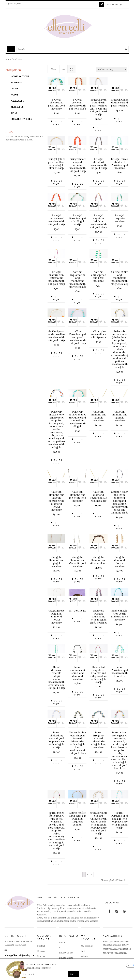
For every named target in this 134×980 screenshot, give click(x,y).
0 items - (114, 5)
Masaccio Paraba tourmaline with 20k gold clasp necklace (99, 614)
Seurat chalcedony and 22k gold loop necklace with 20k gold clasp (56, 737)
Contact (41, 943)
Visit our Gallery (21, 137)
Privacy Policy (66, 950)
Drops (14, 88)
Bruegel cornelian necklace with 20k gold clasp (78, 104)
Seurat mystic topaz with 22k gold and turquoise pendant (77, 816)
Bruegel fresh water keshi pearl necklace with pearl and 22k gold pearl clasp (99, 107)
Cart (83, 948)
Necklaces (17, 101)
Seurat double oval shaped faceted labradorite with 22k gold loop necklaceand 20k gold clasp (78, 740)
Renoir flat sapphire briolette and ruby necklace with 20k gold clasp (99, 672)
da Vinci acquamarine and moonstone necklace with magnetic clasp (78, 265)
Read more (73, 597)
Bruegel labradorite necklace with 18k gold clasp (98, 164)
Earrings (16, 82)
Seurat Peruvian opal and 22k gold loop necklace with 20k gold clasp (120, 817)
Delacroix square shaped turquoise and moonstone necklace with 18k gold (78, 416)
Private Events (66, 955)
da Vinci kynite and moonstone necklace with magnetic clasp (120, 263)
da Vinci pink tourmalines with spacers (98, 316)
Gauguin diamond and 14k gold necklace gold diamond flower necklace (57, 498)
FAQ (61, 945)
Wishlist (85, 953)
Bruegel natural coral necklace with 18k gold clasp (56, 220)
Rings (14, 113)
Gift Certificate (77, 608)
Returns (41, 953)
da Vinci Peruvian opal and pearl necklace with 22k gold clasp (77, 334)
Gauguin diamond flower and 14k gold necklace (99, 493)
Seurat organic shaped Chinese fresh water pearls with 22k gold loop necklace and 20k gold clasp (99, 820)
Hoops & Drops (20, 76)
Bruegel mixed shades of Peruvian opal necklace (120, 164)
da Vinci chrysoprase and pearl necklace (99, 276)
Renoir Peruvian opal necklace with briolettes (120, 669)
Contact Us (125, 946)
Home (8, 59)
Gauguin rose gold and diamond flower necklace (57, 614)
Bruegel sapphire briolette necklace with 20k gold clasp (98, 221)
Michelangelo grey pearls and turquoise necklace (119, 612)
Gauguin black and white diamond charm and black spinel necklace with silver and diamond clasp (120, 499)
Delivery (41, 948)
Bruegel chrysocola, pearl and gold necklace (57, 104)
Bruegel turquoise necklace (120, 218)
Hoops (14, 95)
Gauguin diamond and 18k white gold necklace (77, 493)
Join (74, 974)
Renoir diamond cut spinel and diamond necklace (77, 670)
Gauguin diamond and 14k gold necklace (99, 413)
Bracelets (17, 107)
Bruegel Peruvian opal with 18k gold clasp (78, 220)
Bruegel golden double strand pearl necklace (120, 88)
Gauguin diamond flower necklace (119, 559)
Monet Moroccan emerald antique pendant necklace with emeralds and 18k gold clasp (56, 675)
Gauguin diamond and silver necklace (99, 557)
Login (8, 4)
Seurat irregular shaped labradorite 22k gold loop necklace (99, 737)
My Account (87, 943)
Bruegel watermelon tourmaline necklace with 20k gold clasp (56, 278)
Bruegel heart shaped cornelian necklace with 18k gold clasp (78, 165)
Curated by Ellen (21, 119)
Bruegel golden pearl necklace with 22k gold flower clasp (56, 164)
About (62, 940)
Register (18, 4)
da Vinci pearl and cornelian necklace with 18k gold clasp (56, 333)
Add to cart (52, 89)
